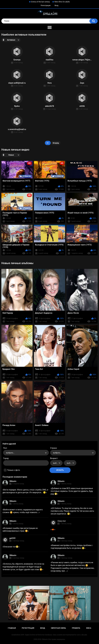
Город (6, 458)
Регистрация (46, 5)
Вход (56, 5)
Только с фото (13, 470)
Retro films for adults (62, 2)
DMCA (89, 628)
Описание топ (11, 547)
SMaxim (13, 481)
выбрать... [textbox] (10, 453)
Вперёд (56, 143)
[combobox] (26, 453)
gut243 (12, 538)
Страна (53, 448)
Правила (76, 628)
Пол (5, 448)
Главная (12, 628)
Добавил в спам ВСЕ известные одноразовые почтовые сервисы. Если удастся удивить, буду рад (72, 491)
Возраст (54, 458)
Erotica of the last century (40, 2)
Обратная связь (58, 628)
